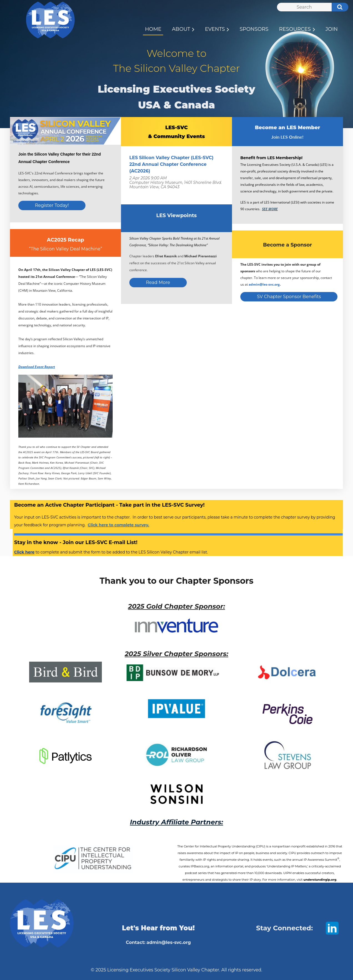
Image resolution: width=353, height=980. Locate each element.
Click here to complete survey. (118, 525)
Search (337, 8)
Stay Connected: (285, 928)
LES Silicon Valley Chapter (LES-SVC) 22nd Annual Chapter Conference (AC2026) (171, 164)
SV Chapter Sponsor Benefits (289, 297)
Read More (158, 282)
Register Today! (52, 205)
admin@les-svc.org (264, 284)
